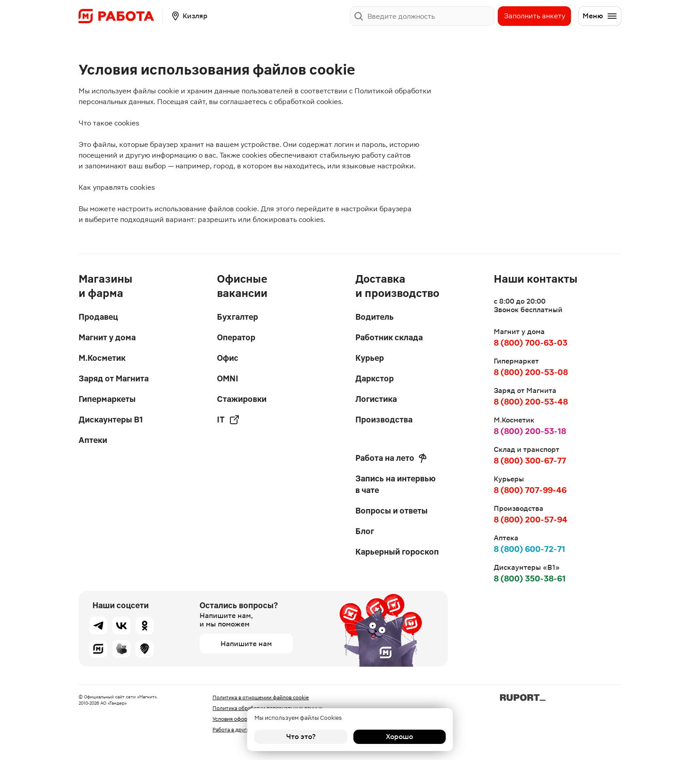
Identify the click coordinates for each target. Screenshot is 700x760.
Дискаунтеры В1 (111, 420)
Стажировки (242, 399)
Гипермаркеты (107, 399)
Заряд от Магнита (114, 378)
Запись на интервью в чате (396, 484)
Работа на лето (391, 458)
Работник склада (389, 337)
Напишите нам (246, 644)
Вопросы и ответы (392, 511)
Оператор (236, 337)
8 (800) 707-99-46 (530, 490)
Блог (365, 531)
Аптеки (93, 440)
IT (228, 420)
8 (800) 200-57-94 (531, 520)
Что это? (301, 737)
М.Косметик (102, 358)
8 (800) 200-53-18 (530, 431)
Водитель (375, 317)
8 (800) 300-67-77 (530, 461)
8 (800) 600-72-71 (529, 549)
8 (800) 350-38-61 (530, 578)
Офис (228, 358)
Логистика (376, 399)
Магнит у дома (107, 337)
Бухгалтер (237, 317)
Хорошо (399, 737)
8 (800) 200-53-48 (531, 402)
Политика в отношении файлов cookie (261, 697)
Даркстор (375, 378)
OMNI (228, 378)
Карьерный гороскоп (397, 552)
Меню (600, 16)
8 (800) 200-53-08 (531, 372)
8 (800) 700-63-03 (531, 343)
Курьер (370, 358)
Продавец (98, 317)
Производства (384, 420)
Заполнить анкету (535, 16)
